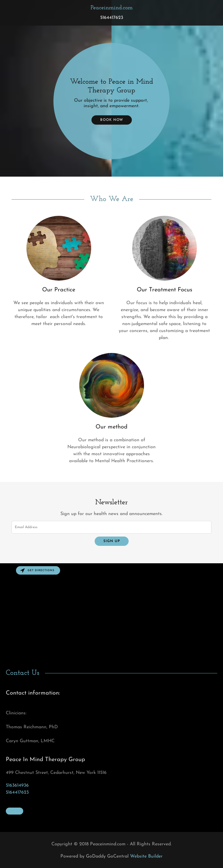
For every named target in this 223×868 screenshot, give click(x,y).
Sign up (112, 541)
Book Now (112, 120)
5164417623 (112, 18)
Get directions (37, 570)
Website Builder (146, 856)
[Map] (111, 607)
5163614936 (17, 785)
